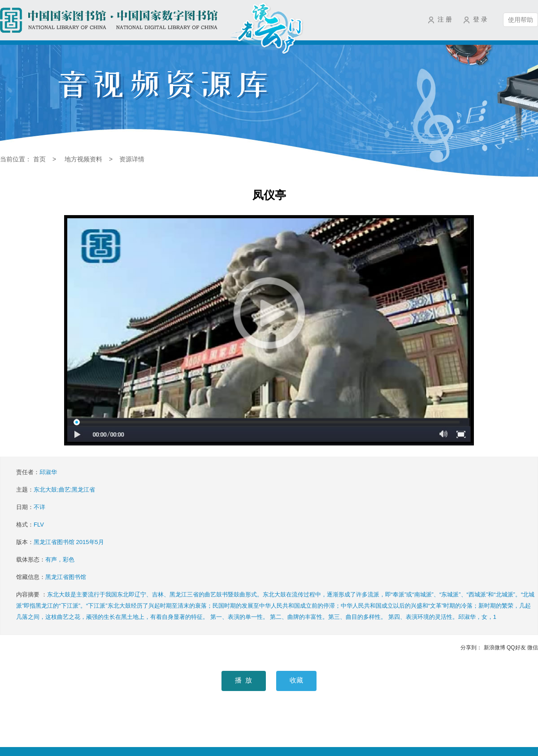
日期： (31, 507)
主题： (56, 490)
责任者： (37, 472)
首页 (39, 159)
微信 (533, 648)
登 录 (480, 19)
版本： (60, 542)
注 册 (445, 19)
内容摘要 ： (275, 606)
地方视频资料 (83, 159)
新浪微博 (495, 648)
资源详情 (132, 159)
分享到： (471, 648)
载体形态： (45, 559)
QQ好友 (516, 648)
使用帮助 (521, 20)
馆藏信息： (51, 577)
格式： (30, 525)
